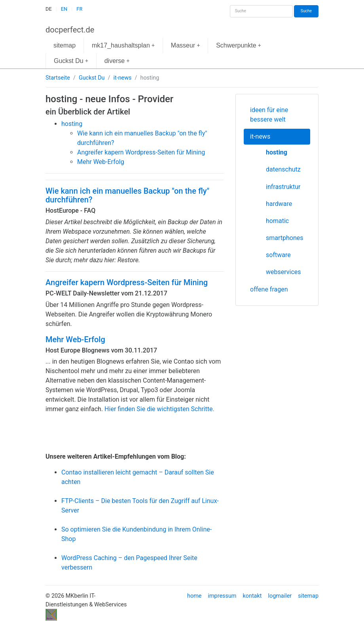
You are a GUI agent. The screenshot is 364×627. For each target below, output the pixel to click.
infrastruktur (283, 187)
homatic (277, 221)
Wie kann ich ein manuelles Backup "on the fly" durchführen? (127, 195)
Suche (306, 11)
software (278, 255)
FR (79, 9)
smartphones (285, 238)
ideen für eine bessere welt (269, 115)
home (194, 596)
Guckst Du (71, 61)
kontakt (252, 596)
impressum (222, 596)
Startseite (58, 78)
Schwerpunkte (239, 45)
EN (64, 9)
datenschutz (283, 169)
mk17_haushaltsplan (123, 45)
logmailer (280, 596)
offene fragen (269, 289)
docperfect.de (70, 30)
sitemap (64, 45)
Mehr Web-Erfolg (75, 339)
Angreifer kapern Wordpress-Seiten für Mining (127, 282)
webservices (283, 272)
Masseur (186, 45)
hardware (279, 204)
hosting (277, 152)
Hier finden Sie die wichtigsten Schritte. (159, 409)
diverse (117, 61)
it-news (122, 78)
